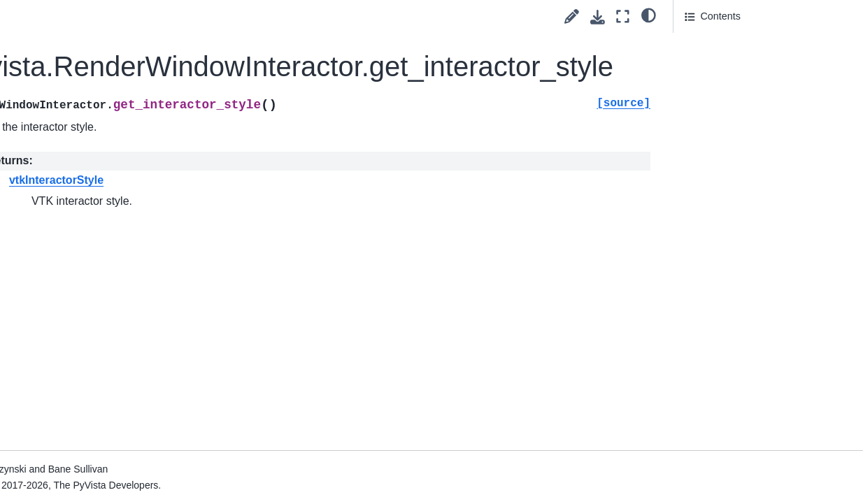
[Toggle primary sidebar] (197, 16)
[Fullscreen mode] (623, 16)
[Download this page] (598, 17)
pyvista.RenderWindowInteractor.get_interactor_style (107, 75)
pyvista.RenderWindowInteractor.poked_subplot (106, 271)
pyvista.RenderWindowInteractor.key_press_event (107, 224)
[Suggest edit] (572, 16)
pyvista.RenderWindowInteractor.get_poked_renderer (106, 130)
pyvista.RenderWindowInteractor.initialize (105, 177)
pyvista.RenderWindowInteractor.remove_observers (105, 429)
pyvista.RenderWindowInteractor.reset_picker (105, 476)
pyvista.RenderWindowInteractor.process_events (106, 319)
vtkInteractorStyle (293, 180)
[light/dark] (649, 15)
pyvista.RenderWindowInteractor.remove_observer (105, 374)
